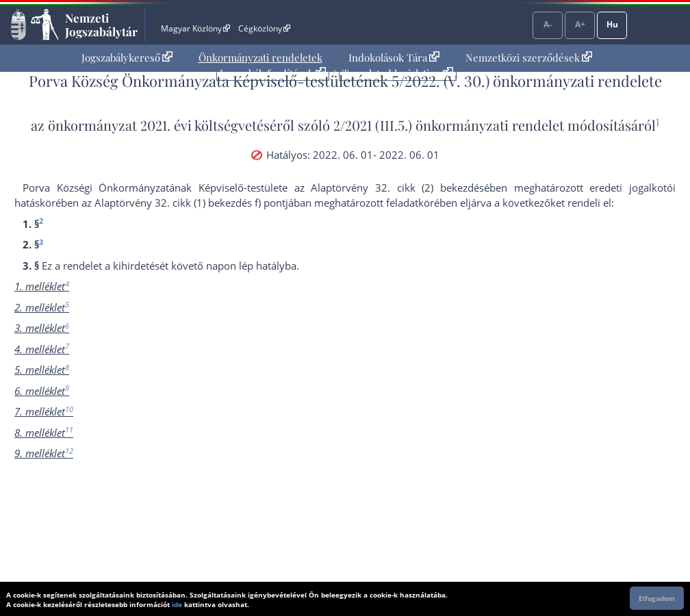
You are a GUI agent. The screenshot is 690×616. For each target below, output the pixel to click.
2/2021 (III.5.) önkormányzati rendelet (449, 125)
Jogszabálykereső (127, 57)
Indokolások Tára (394, 57)
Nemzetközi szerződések (529, 57)
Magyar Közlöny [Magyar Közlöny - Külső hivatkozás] (195, 28)
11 (69, 429)
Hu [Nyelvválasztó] (612, 24)
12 (69, 451)
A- (548, 24)
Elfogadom (657, 598)
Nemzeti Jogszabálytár (101, 25)
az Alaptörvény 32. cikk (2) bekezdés (389, 188)
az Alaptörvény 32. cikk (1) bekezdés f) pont (183, 203)
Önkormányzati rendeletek (260, 57)
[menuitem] (127, 58)
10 (69, 409)
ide (177, 604)
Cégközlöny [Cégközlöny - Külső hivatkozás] (264, 28)
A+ (580, 24)
